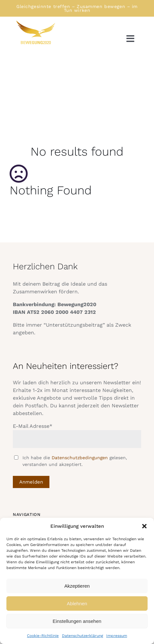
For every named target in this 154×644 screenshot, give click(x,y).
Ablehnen (77, 603)
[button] (144, 526)
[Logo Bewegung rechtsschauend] (35, 22)
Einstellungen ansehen (77, 621)
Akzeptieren (77, 586)
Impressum (117, 636)
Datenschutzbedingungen (80, 458)
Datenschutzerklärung (82, 636)
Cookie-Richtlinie (43, 636)
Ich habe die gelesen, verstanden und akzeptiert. (75, 461)
